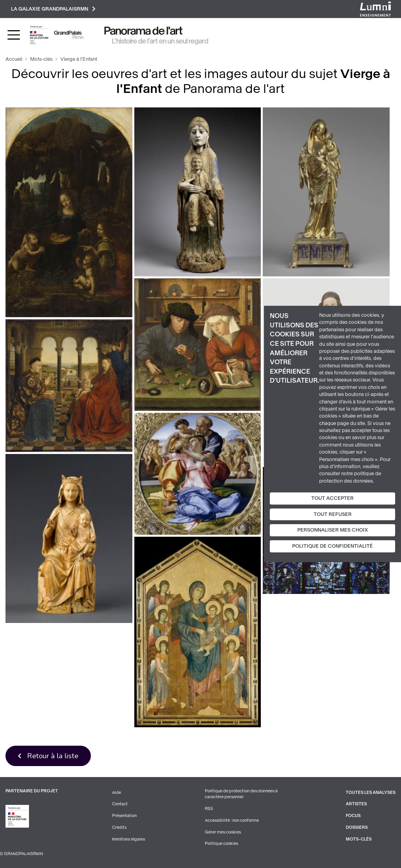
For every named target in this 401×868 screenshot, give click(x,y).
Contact (120, 804)
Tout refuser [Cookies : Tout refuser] (333, 514)
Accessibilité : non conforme (232, 820)
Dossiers (357, 827)
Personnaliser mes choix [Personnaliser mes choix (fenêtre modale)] (333, 530)
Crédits (119, 827)
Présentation (124, 816)
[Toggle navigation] (14, 35)
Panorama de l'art (143, 31)
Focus (353, 816)
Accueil (14, 59)
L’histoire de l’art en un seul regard (160, 41)
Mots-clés (41, 59)
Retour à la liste (53, 756)
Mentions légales (128, 839)
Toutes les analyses (371, 793)
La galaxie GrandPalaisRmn (53, 9)
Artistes (356, 804)
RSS (209, 809)
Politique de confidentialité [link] (332, 546)
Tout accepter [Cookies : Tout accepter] (332, 498)
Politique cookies (221, 843)
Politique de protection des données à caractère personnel (241, 794)
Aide (117, 793)
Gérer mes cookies (223, 832)
